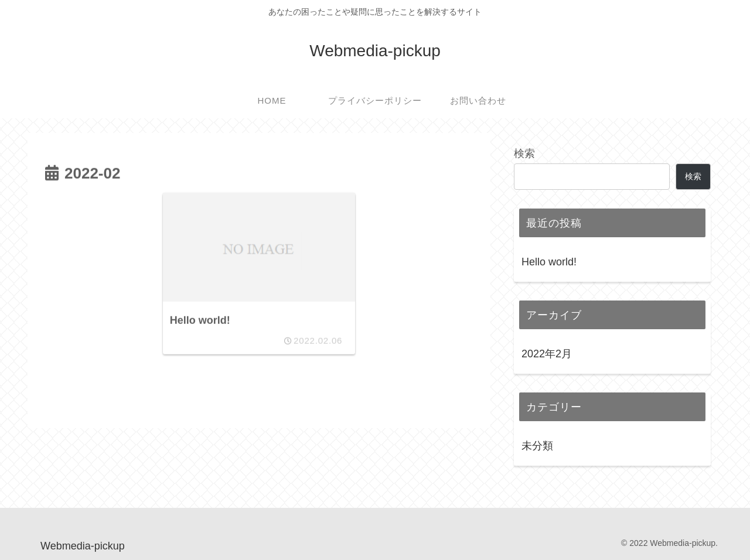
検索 (524, 153)
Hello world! (549, 262)
